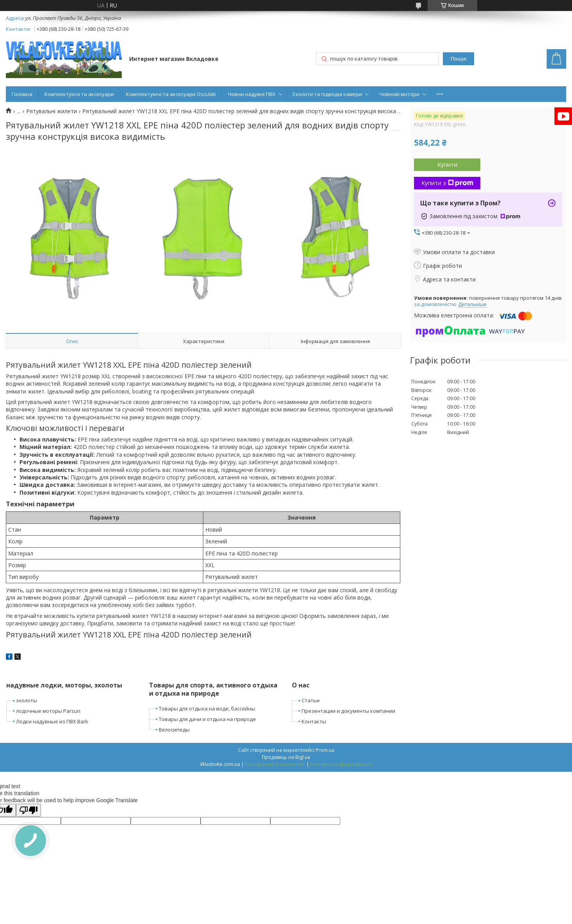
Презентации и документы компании (348, 711)
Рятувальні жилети (52, 111)
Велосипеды (174, 730)
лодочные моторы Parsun (48, 711)
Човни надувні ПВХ (252, 94)
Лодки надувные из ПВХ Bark (52, 721)
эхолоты (27, 700)
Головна (22, 94)
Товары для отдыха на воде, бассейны (207, 709)
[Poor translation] (28, 810)
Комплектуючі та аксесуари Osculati (171, 94)
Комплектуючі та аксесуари (79, 94)
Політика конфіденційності (341, 764)
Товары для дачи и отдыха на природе (207, 719)
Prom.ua (325, 750)
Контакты (314, 721)
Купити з (447, 183)
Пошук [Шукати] (458, 59)
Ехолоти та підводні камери (327, 94)
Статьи (311, 700)
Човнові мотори (399, 94)
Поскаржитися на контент (275, 764)
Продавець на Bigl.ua (286, 757)
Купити (447, 164)
